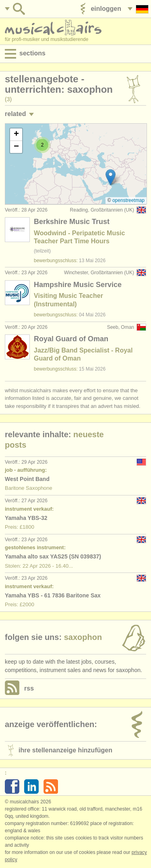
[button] (111, 177)
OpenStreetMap (128, 200)
